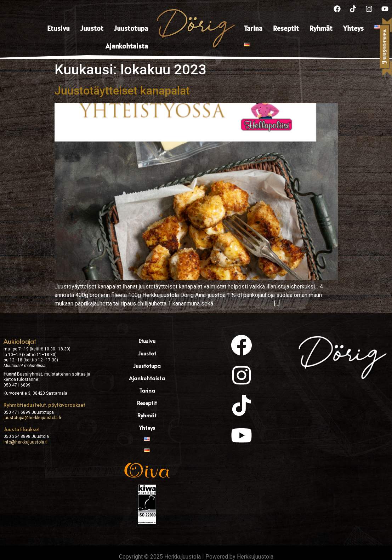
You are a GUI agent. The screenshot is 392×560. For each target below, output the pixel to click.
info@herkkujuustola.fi (25, 442)
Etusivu (58, 28)
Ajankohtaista (127, 46)
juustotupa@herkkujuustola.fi (32, 418)
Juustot (92, 28)
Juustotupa (131, 28)
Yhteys (353, 28)
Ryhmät (321, 28)
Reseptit (286, 28)
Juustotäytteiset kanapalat (122, 91)
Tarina (253, 28)
